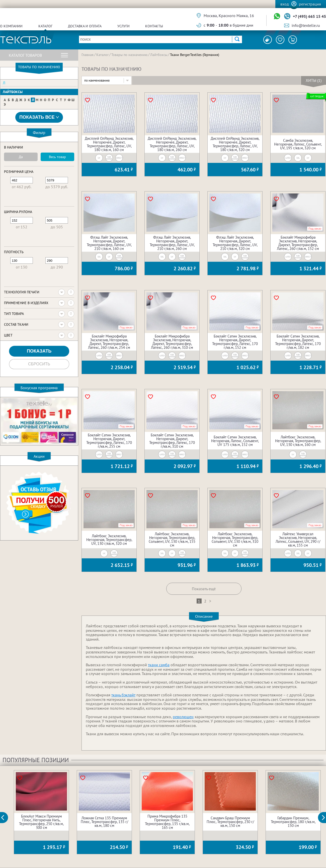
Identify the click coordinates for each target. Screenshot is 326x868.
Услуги (124, 26)
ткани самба (159, 665)
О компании (11, 26)
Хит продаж (317, 96)
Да (21, 157)
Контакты (154, 26)
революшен (183, 717)
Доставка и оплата (85, 26)
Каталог (45, 26)
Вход (285, 4)
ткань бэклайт (123, 695)
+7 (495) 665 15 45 (309, 16)
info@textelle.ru (306, 25)
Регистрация (310, 4)
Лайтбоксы (13, 92)
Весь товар (57, 157)
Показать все (39, 117)
